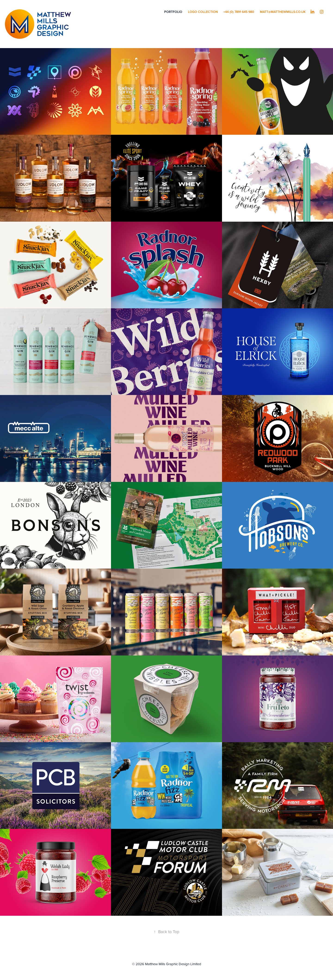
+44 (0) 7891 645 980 (239, 12)
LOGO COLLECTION (203, 12)
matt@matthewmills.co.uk (283, 12)
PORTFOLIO (173, 12)
